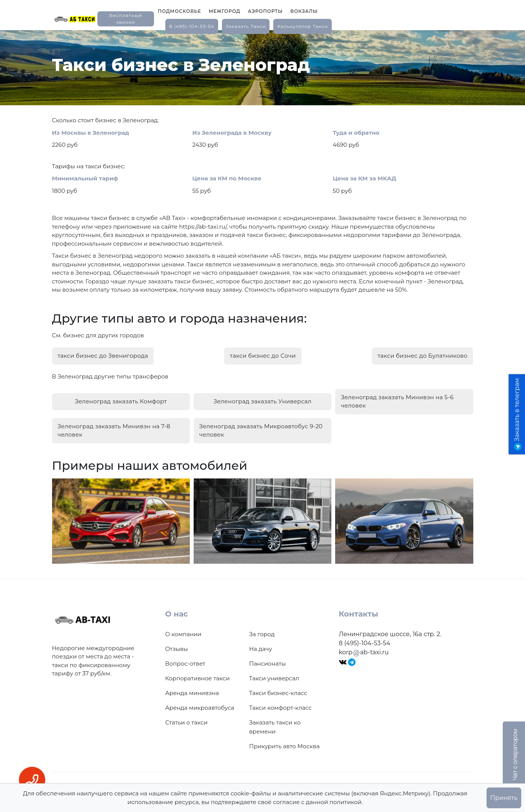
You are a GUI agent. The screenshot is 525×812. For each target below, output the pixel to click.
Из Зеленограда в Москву (232, 133)
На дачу (261, 646)
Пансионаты (267, 661)
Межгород (225, 11)
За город (262, 631)
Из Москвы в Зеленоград (91, 133)
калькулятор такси (302, 26)
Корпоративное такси (198, 676)
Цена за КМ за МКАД (365, 178)
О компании (183, 631)
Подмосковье (179, 11)
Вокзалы (304, 11)
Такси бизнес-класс (278, 690)
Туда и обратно (356, 133)
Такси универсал (274, 676)
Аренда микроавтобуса (200, 705)
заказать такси (246, 26)
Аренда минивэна (192, 690)
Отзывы (177, 646)
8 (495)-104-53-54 (192, 26)
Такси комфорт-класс (280, 705)
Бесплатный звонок (125, 19)
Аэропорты (266, 11)
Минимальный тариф (85, 178)
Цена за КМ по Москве (227, 178)
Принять (504, 798)
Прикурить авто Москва (284, 744)
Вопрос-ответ (185, 661)
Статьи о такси (187, 720)
